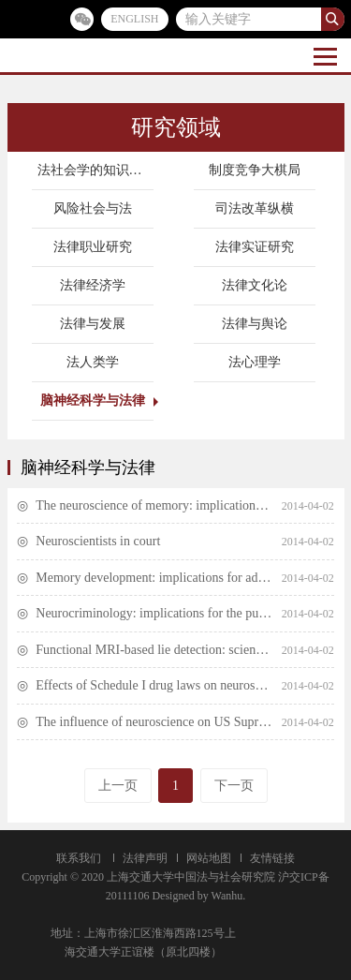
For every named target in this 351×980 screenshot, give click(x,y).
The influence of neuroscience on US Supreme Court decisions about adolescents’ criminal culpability (154, 722)
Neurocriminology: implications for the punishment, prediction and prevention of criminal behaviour (154, 613)
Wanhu (227, 896)
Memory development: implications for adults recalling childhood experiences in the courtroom (154, 578)
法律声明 (145, 858)
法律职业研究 (93, 247)
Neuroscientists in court (98, 541)
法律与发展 (93, 324)
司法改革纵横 (255, 208)
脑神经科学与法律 (93, 401)
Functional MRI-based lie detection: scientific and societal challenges (154, 650)
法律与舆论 (255, 324)
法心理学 (255, 362)
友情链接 (272, 858)
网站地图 (209, 858)
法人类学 (93, 362)
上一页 (118, 786)
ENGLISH (134, 19)
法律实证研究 (255, 247)
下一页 (234, 786)
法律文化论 (255, 285)
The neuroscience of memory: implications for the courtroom (154, 505)
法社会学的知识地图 (96, 170)
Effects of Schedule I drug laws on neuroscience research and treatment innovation (154, 685)
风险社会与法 (93, 208)
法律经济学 (93, 285)
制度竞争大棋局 (255, 170)
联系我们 (79, 858)
